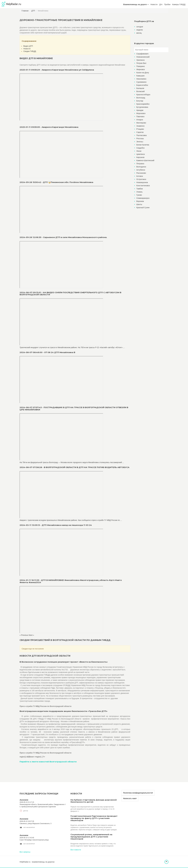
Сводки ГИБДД (30, 51)
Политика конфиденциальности (138, 793)
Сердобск (140, 148)
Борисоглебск (142, 85)
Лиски (139, 151)
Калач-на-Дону (143, 73)
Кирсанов (140, 157)
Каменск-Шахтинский (145, 160)
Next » (31, 635)
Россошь (140, 138)
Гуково (139, 195)
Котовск (140, 176)
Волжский (141, 91)
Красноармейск (143, 104)
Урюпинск (141, 60)
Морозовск (141, 113)
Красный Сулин (143, 208)
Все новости (76, 850)
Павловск (140, 117)
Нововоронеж (142, 182)
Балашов (140, 88)
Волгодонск (141, 167)
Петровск (140, 164)
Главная (25, 11)
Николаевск (141, 79)
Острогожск (141, 179)
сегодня (140, 27)
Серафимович (143, 54)
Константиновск (143, 186)
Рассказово (141, 173)
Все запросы (25, 852)
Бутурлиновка (142, 107)
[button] (136, 4)
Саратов (140, 132)
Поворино (141, 66)
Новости (154, 4)
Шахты (139, 204)
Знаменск (140, 126)
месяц (139, 33)
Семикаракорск (143, 198)
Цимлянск (141, 154)
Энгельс (140, 142)
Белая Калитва (143, 145)
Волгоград (141, 98)
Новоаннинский (143, 57)
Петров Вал (141, 63)
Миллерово (141, 123)
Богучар (140, 101)
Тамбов (140, 189)
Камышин (140, 76)
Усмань (139, 192)
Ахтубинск (141, 170)
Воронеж (140, 201)
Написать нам (130, 798)
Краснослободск (143, 95)
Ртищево (140, 129)
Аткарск (140, 120)
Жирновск (141, 69)
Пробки (167, 4)
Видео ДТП (28, 46)
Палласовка (142, 135)
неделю (140, 30)
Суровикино (141, 82)
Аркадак (140, 110)
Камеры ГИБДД (179, 4)
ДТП (33, 11)
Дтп (161, 4)
